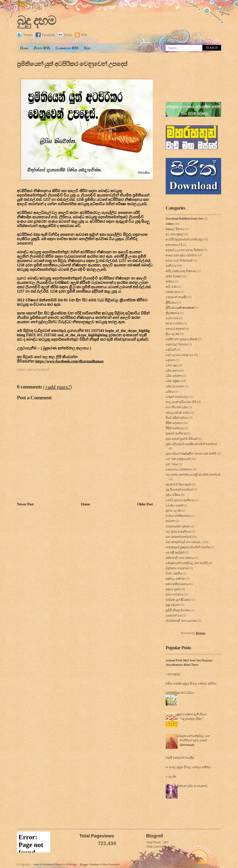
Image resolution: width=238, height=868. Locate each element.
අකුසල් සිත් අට (175, 229)
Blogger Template (89, 864)
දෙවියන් (171, 349)
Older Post (145, 504)
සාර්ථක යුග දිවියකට (178, 600)
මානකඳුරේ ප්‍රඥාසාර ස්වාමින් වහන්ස (188, 547)
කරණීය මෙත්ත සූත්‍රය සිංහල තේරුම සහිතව (190, 683)
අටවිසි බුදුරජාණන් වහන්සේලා (185, 239)
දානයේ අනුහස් (38, 369)
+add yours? (58, 387)
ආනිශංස (171, 266)
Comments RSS (67, 48)
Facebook (45, 35)
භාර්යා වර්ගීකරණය (178, 516)
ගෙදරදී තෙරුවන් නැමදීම (179, 757)
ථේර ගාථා (172, 318)
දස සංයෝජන (174, 323)
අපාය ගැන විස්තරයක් (179, 260)
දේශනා (170, 360)
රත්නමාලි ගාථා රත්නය (180, 558)
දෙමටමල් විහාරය (177, 344)
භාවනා (170, 521)
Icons (36, 864)
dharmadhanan (70, 361)
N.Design (71, 864)
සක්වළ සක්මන (175, 579)
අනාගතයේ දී (174, 245)
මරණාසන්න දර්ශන (178, 526)
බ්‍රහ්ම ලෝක (173, 510)
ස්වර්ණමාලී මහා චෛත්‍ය (181, 621)
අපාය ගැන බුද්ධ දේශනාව (182, 255)
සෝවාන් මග (174, 615)
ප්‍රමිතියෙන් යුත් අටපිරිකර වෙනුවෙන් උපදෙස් (72, 64)
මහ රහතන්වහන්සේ (178, 537)
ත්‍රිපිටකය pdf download (180, 308)
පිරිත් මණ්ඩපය (175, 428)
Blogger (200, 633)
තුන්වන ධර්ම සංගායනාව (192, 786)
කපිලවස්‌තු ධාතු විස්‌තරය (181, 271)
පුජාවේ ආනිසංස (176, 433)
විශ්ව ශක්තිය (174, 573)
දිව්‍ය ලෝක (173, 334)
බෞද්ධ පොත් (174, 505)
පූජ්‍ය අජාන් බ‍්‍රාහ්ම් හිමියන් (182, 439)
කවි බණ (171, 287)
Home (24, 48)
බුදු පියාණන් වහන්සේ (179, 489)
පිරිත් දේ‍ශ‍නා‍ (174, 423)
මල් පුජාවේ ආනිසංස (178, 531)
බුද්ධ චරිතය (173, 495)
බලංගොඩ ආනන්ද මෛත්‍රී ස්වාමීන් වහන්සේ (193, 474)
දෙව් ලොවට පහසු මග (180, 355)
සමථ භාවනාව (175, 594)
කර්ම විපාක (173, 276)
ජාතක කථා (173, 292)
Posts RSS (42, 48)
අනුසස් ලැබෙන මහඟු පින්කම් (184, 250)
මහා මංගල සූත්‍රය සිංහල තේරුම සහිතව (187, 767)
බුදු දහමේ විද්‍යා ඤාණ (178, 484)
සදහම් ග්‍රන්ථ (173, 589)
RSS (81, 35)
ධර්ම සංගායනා (175, 386)
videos (170, 224)
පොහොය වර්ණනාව (179, 469)
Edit (87, 48)
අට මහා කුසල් (175, 234)
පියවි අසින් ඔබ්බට (177, 418)
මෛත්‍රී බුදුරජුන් (175, 552)
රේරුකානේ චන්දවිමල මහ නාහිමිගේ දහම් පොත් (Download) (193, 740)
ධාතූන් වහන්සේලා (177, 397)
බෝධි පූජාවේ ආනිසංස (180, 500)
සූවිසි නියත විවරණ (178, 610)
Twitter (25, 35)
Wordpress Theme (52, 864)
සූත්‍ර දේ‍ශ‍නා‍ (173, 605)
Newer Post (25, 504)
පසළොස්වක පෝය (178, 412)
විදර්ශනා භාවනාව (177, 568)
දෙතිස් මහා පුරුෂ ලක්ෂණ (182, 339)
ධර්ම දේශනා (174, 376)
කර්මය (170, 281)
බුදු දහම (36, 21)
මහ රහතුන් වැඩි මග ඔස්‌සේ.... (184, 542)
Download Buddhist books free (184, 219)
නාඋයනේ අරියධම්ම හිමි (181, 402)
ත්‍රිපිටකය (171, 302)
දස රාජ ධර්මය (185, 693)
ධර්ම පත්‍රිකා (173, 381)
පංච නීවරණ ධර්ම (177, 407)
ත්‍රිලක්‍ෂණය (172, 313)
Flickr (65, 35)
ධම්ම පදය (172, 365)
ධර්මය (170, 391)
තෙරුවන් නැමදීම (176, 297)
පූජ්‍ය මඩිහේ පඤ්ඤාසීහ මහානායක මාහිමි (191, 453)
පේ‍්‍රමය (172, 464)
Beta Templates (111, 864)
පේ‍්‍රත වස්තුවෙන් (178, 459)
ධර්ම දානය (173, 370)
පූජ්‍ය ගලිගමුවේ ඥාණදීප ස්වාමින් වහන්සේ (191, 444)
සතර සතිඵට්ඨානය (177, 584)
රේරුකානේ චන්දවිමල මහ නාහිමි (187, 563)
